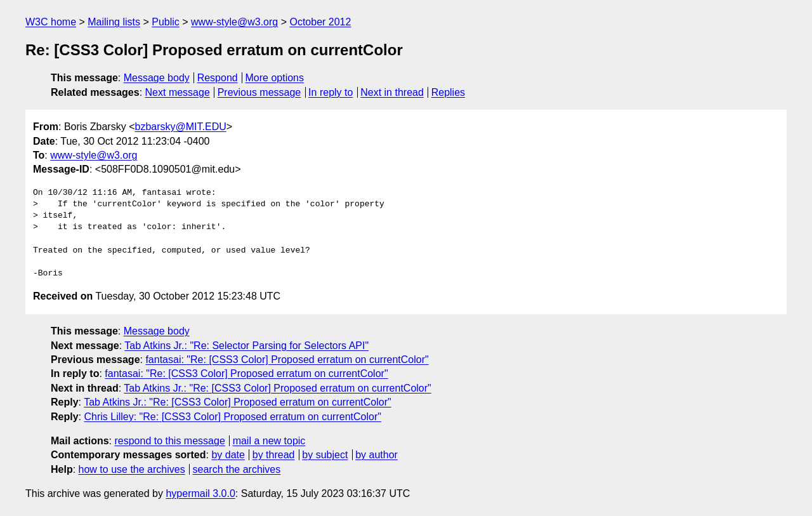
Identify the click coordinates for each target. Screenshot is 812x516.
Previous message (259, 92)
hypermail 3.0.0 (200, 493)
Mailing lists (114, 22)
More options (275, 78)
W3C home (51, 22)
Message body (157, 78)
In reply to (331, 92)
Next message (178, 92)
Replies (448, 92)
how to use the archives (132, 469)
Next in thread (392, 92)
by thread (274, 455)
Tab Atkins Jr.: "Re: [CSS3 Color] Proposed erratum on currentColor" (277, 388)
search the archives (237, 469)
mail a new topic (269, 441)
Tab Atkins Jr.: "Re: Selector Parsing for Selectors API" (246, 346)
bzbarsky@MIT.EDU (180, 127)
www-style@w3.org (234, 22)
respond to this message (169, 441)
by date (228, 455)
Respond (218, 78)
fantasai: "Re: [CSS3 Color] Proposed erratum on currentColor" (287, 360)
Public (166, 22)
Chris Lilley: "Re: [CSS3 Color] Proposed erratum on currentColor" (232, 417)
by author (377, 455)
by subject (325, 455)
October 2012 (320, 22)
